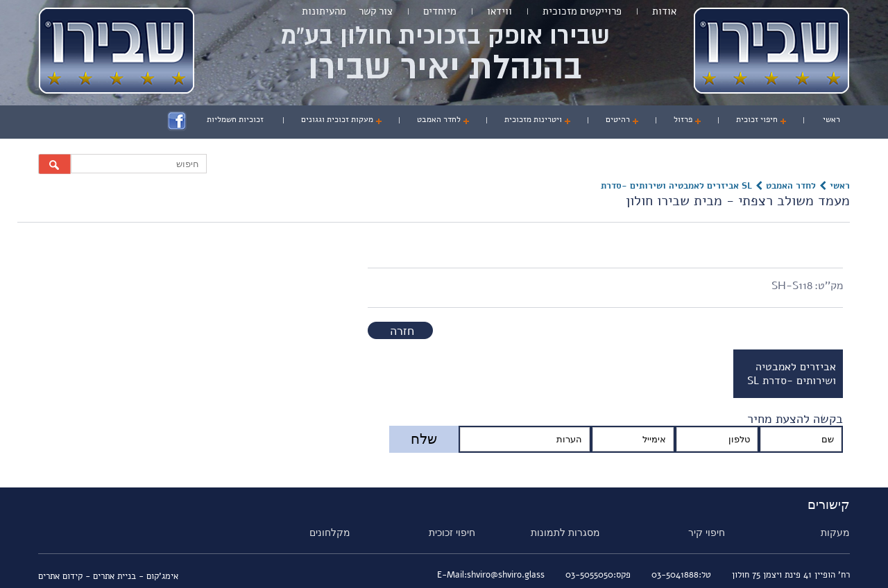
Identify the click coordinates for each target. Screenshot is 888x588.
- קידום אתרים (66, 576)
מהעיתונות (324, 11)
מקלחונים (330, 533)
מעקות (835, 533)
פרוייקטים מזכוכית (582, 11)
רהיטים (618, 119)
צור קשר (376, 11)
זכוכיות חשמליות (235, 119)
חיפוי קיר (707, 533)
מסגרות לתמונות (565, 533)
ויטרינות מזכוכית (533, 119)
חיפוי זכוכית (757, 119)
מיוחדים (440, 11)
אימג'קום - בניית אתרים (136, 576)
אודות (664, 11)
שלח (424, 439)
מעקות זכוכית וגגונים (337, 119)
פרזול (683, 119)
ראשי (831, 119)
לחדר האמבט (439, 119)
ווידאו (499, 11)
